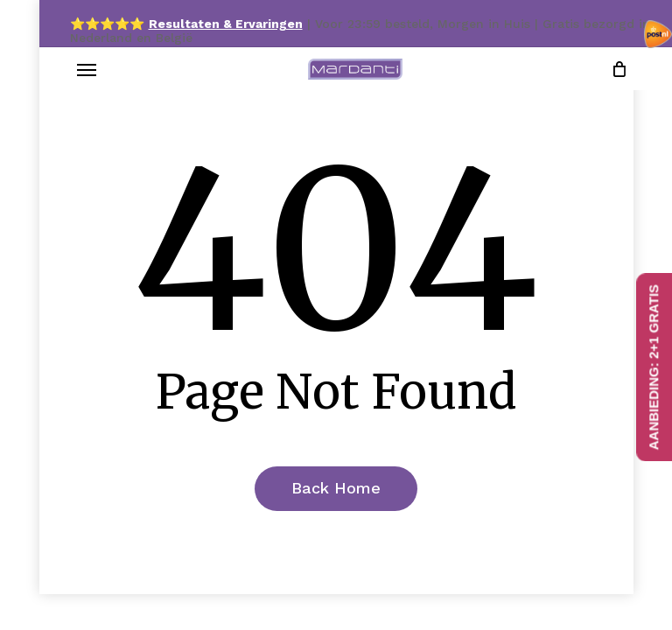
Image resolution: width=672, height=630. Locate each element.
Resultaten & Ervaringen (226, 24)
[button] (87, 69)
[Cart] (615, 69)
